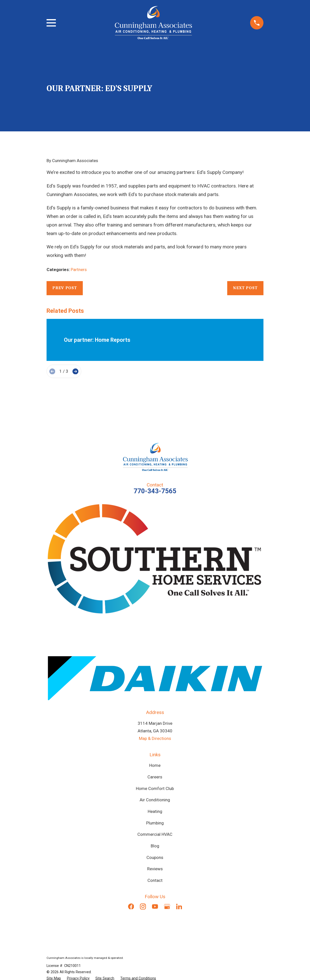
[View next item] (75, 371)
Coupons (155, 857)
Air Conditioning (155, 800)
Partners (79, 270)
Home (155, 765)
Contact (155, 880)
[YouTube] (155, 907)
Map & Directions (155, 738)
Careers (155, 777)
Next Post (245, 288)
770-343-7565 (155, 491)
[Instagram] (143, 907)
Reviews (155, 869)
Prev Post (65, 288)
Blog (155, 846)
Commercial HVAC (155, 834)
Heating (155, 811)
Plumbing (155, 823)
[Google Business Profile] (167, 907)
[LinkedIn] (179, 907)
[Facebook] (131, 907)
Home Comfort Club (155, 788)
